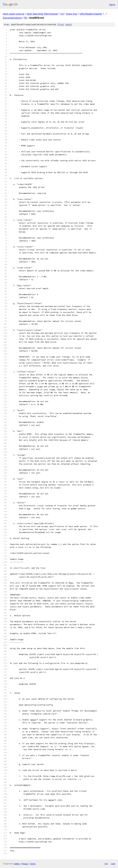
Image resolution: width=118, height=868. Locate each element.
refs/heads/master (91, 14)
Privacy (25, 864)
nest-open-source (14, 14)
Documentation (12, 18)
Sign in (112, 4)
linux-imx (72, 14)
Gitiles (17, 864)
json (113, 864)
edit (69, 25)
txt (106, 864)
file (61, 25)
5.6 (62, 14)
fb (26, 18)
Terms (33, 864)
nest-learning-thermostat (42, 14)
